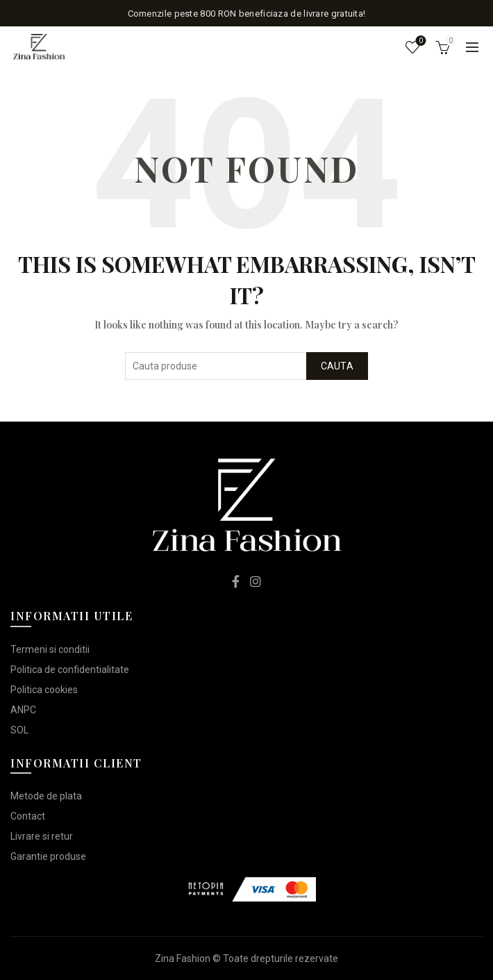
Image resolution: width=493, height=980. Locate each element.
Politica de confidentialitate (70, 670)
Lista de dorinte (420, 41)
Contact (28, 816)
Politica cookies (44, 690)
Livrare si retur (42, 836)
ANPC (23, 710)
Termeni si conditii (50, 649)
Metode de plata (46, 796)
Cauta (337, 366)
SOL (19, 730)
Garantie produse (48, 856)
